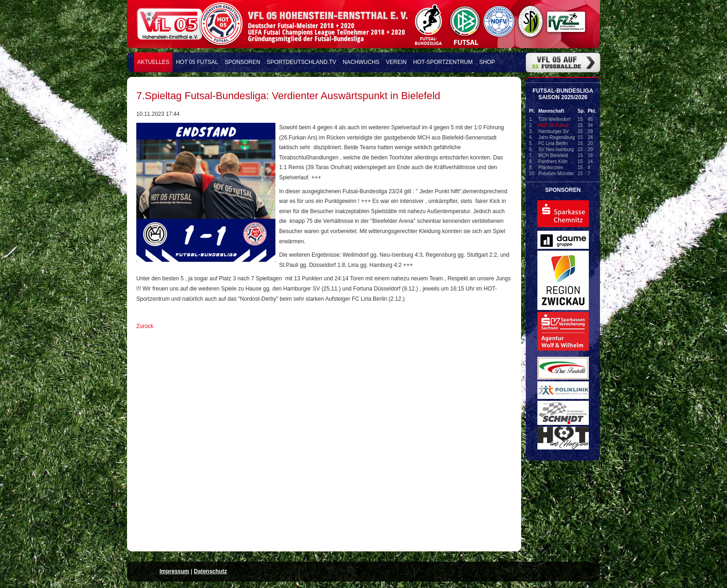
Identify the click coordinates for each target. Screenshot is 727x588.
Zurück (145, 326)
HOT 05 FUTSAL (197, 62)
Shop (487, 62)
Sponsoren (243, 62)
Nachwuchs (361, 62)
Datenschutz (210, 571)
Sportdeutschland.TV (301, 62)
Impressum (174, 571)
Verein (396, 62)
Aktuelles (153, 62)
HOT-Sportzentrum (443, 62)
